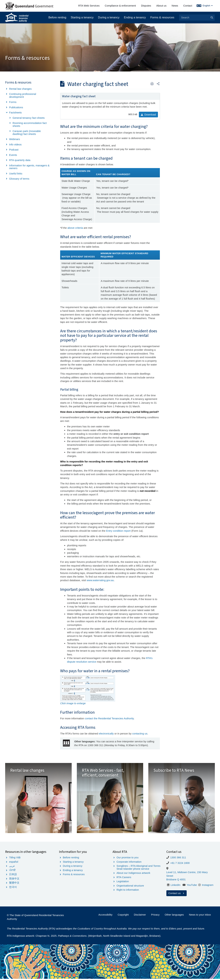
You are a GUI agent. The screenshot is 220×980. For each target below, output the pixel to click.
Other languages (174, 916)
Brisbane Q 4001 (176, 881)
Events (13, 155)
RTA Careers (124, 878)
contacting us (140, 733)
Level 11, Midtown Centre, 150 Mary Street (187, 875)
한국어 (13, 888)
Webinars (15, 139)
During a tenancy (109, 17)
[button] (158, 84)
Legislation (123, 882)
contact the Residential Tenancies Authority (109, 718)
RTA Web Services (89, 6)
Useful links (16, 173)
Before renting (57, 17)
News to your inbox (200, 916)
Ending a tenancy (135, 17)
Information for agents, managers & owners (29, 167)
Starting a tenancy (82, 17)
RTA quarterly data (20, 160)
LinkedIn (176, 886)
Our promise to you (128, 859)
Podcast (14, 150)
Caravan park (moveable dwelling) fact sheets (27, 132)
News (175, 6)
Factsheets (15, 112)
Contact (188, 6)
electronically (106, 733)
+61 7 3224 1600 (180, 864)
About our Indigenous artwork (133, 874)
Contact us (177, 894)
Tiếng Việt (15, 859)
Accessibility (106, 916)
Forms (13, 102)
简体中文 (14, 880)
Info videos (15, 144)
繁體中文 (14, 884)
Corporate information (129, 863)
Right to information (128, 891)
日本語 (13, 875)
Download (148, 115)
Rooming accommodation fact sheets (30, 124)
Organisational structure (130, 887)
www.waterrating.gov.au (100, 580)
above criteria (75, 228)
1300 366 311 (178, 859)
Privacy (155, 916)
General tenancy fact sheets (29, 118)
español (14, 863)
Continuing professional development (23, 95)
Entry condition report (119, 531)
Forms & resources (162, 17)
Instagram (208, 886)
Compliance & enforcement (120, 6)
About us (161, 6)
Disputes (146, 6)
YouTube (192, 886)
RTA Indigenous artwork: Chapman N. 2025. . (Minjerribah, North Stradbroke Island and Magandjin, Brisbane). (84, 937)
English (208, 6)
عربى (12, 867)
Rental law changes (20, 89)
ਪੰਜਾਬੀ (12, 871)
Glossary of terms (19, 179)
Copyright (123, 916)
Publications (16, 107)
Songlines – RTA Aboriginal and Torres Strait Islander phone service (138, 868)
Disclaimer (140, 916)
